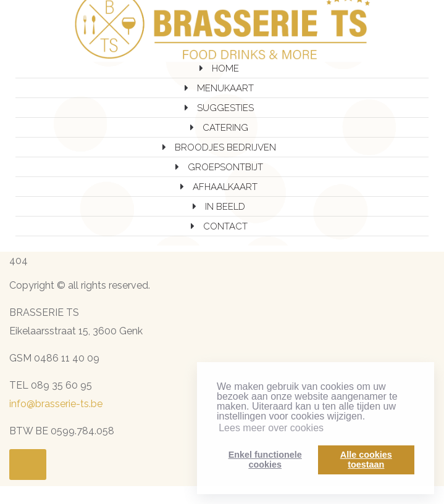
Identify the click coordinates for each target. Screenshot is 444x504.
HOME (225, 68)
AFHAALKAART (225, 187)
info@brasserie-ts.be (56, 404)
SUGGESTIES (225, 108)
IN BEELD (225, 207)
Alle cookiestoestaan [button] (366, 460)
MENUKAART (225, 88)
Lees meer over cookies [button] (271, 428)
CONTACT (225, 226)
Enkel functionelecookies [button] (265, 460)
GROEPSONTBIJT (225, 167)
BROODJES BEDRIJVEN (225, 147)
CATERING (225, 128)
